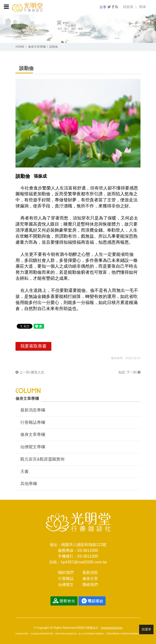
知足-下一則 (129, 372)
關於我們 (66, 572)
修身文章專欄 (37, 47)
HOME (20, 47)
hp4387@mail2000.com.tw (84, 562)
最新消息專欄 (33, 410)
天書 (24, 472)
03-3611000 (88, 550)
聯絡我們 (90, 585)
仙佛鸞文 (66, 585)
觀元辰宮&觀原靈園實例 (42, 459)
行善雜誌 (66, 579)
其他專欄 (29, 484)
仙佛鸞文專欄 (33, 447)
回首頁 (128, 7)
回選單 (146, 629)
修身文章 (90, 579)
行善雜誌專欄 (33, 422)
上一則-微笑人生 (30, 372)
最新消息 (90, 572)
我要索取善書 (33, 346)
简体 (142, 7)
